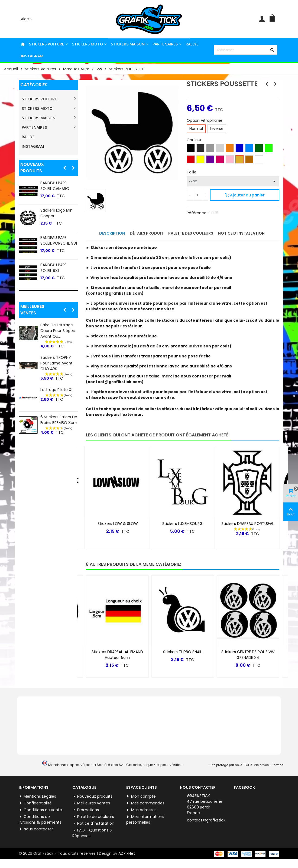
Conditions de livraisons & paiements (40, 819)
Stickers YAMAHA (56, 210)
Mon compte (141, 796)
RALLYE (192, 44)
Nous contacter (36, 829)
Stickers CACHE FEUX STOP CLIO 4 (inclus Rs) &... (57, 385)
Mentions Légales (37, 796)
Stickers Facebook (57, 183)
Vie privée (261, 765)
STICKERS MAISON (128, 44)
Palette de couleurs (93, 817)
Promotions (86, 810)
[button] (64, 168)
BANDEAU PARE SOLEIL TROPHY (54, 240)
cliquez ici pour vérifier (162, 765)
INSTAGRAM (32, 56)
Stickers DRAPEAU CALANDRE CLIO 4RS (59, 328)
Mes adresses (141, 810)
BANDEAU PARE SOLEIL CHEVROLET (57, 268)
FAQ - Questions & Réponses (92, 833)
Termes (278, 765)
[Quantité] (197, 195)
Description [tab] (112, 233)
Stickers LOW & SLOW (182, 524)
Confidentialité (35, 803)
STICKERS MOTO (88, 44)
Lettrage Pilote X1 (56, 412)
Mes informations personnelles (145, 819)
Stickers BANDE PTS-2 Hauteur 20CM (59, 355)
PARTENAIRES (165, 44)
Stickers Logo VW (117, 652)
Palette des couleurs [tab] (191, 233)
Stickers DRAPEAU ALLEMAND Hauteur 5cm (183, 655)
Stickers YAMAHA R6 (118, 524)
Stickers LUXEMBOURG (247, 524)
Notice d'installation (93, 823)
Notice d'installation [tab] (241, 233)
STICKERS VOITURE (47, 44)
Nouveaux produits (32, 168)
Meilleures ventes (32, 310)
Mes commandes (145, 803)
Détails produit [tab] (147, 233)
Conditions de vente (40, 810)
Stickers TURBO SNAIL (248, 652)
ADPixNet (127, 853)
